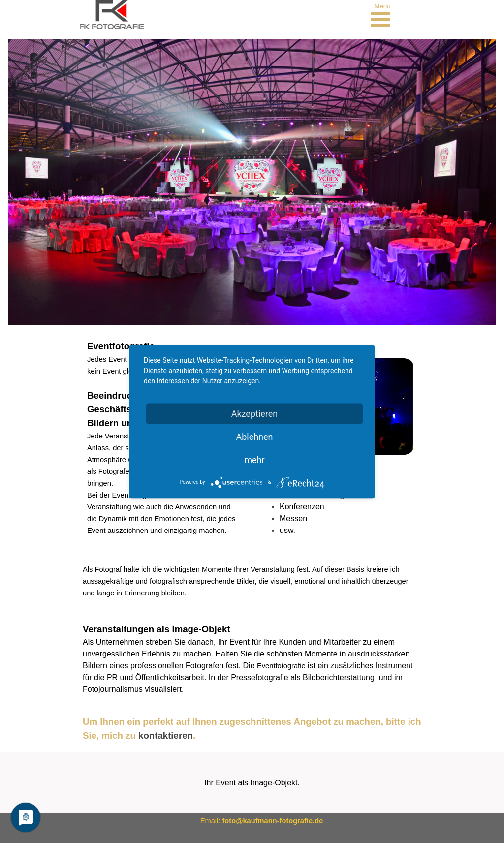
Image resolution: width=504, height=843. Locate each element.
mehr (254, 459)
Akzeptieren (255, 413)
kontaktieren (166, 735)
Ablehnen (254, 436)
